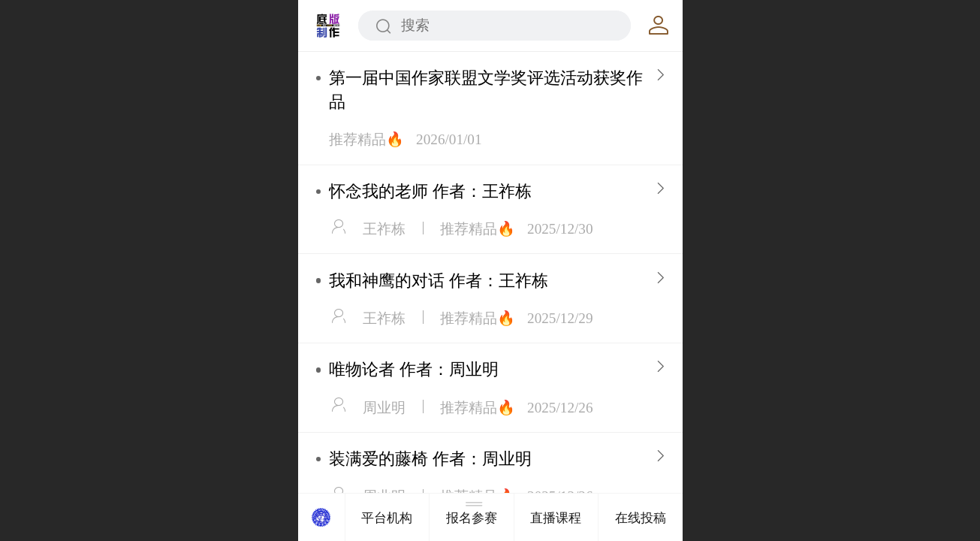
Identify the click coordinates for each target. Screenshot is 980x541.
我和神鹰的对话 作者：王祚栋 (439, 281)
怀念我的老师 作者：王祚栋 (430, 191)
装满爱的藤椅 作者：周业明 (430, 459)
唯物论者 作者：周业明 (414, 369)
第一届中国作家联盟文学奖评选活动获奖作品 (486, 90)
